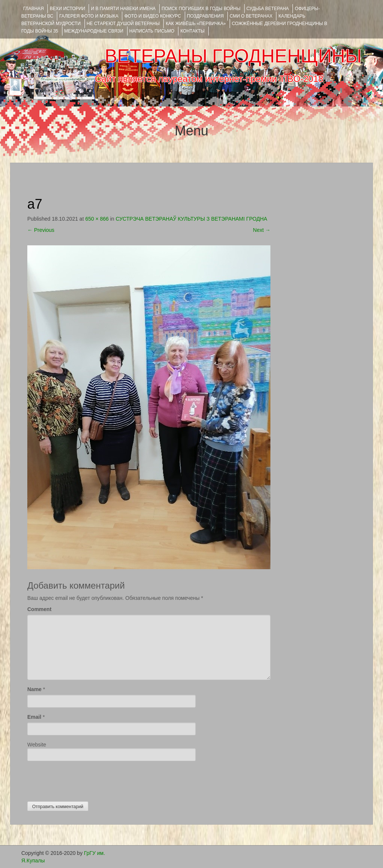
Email (34, 717)
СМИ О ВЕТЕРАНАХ (251, 16)
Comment (39, 609)
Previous (41, 230)
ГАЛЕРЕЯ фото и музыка (89, 16)
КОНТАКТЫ (192, 31)
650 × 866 (97, 219)
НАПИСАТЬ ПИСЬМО (152, 31)
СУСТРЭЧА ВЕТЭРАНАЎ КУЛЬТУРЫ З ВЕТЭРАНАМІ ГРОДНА (191, 219)
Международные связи (94, 31)
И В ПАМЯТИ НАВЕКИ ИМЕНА (123, 9)
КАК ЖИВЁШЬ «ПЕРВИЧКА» (196, 24)
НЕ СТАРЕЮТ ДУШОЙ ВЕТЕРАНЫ (123, 24)
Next (262, 230)
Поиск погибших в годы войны (201, 9)
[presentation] (84, 779)
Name (34, 689)
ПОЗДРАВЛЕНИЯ (205, 16)
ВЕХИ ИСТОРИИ (67, 9)
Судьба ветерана (268, 9)
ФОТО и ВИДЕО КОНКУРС (152, 16)
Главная (33, 9)
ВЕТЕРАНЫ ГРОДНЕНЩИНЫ (233, 56)
